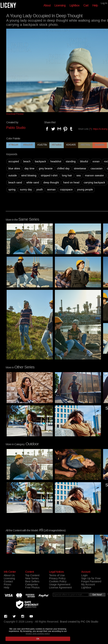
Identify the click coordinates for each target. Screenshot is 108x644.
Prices (7, 584)
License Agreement (60, 587)
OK (38, 639)
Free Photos (32, 587)
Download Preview (15, 114)
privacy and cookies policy (38, 633)
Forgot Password (91, 581)
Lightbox (74, 5)
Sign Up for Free (91, 578)
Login (84, 575)
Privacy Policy (57, 578)
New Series (32, 578)
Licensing (60, 5)
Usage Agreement (60, 584)
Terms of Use (57, 575)
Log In (104, 3)
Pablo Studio (16, 128)
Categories (32, 584)
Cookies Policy (58, 581)
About (47, 5)
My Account (88, 584)
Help (95, 5)
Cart (86, 5)
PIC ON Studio (90, 622)
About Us (9, 575)
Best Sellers (32, 581)
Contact (8, 581)
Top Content (32, 575)
